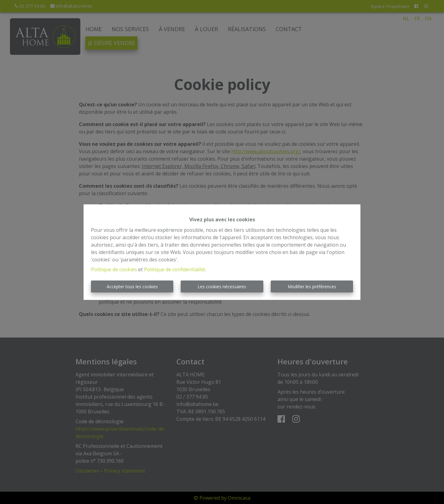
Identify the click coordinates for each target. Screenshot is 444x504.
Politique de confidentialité (175, 269)
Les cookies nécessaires (222, 287)
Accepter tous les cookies (132, 287)
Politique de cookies (114, 269)
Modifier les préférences (312, 287)
